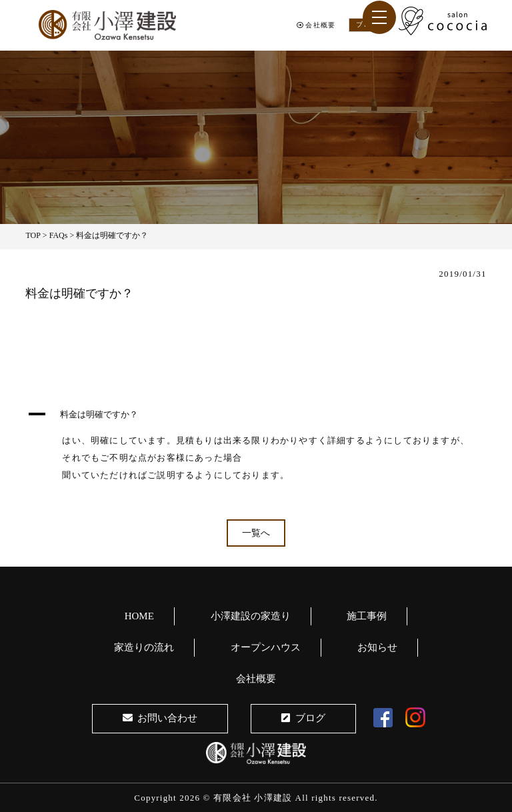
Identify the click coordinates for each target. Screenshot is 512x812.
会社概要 (316, 25)
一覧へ (256, 533)
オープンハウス (266, 647)
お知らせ (377, 647)
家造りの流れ (144, 647)
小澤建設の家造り (251, 616)
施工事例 (367, 616)
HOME (139, 616)
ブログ (303, 718)
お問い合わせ (160, 718)
